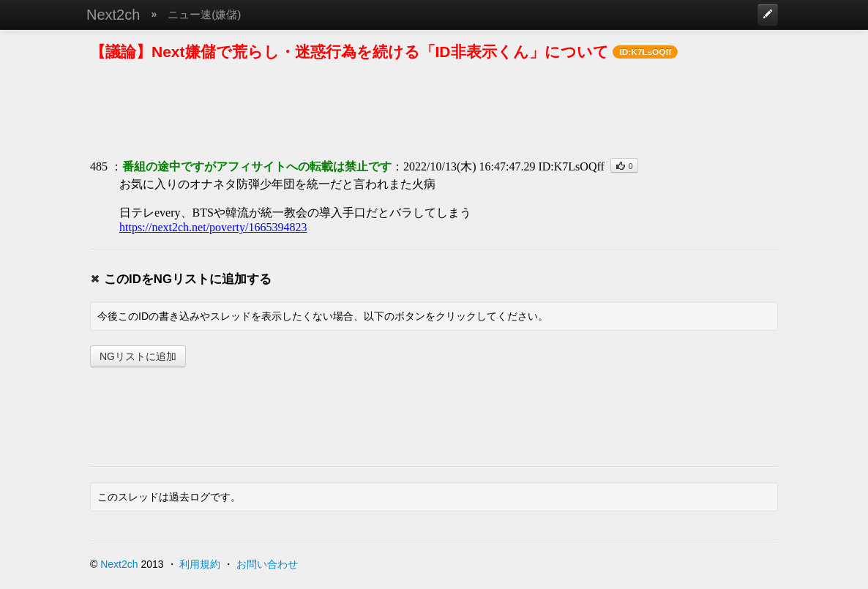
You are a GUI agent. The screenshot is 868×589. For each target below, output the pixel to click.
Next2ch (113, 15)
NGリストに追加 (138, 356)
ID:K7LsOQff (571, 166)
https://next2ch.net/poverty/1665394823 (213, 227)
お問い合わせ (267, 564)
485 (99, 166)
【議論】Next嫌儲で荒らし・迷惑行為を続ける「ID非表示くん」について (349, 52)
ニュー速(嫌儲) (204, 14)
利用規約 (200, 564)
